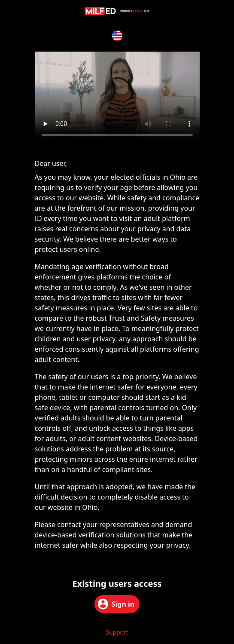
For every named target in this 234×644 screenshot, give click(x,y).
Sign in (116, 604)
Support (117, 632)
